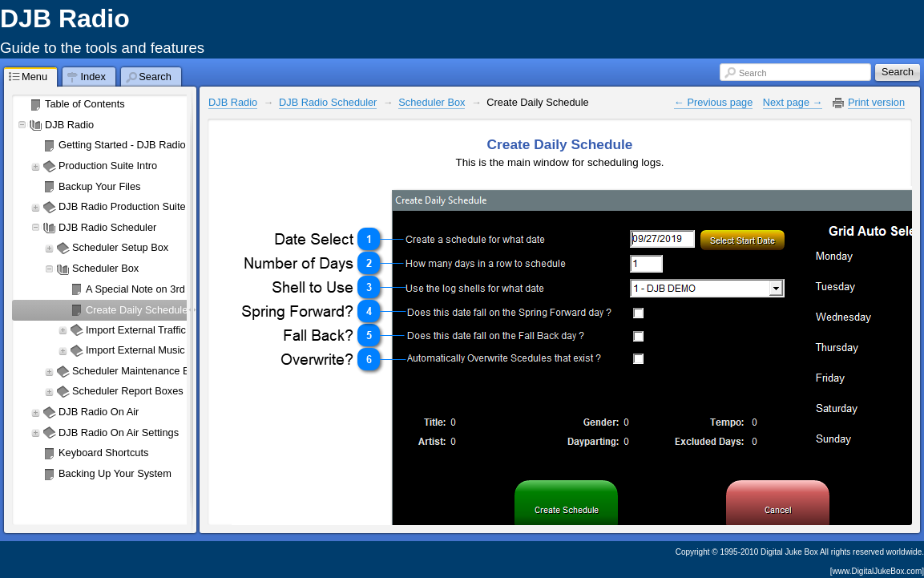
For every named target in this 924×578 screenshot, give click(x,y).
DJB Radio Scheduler (107, 227)
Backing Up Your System (115, 473)
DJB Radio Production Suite (122, 206)
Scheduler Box (432, 102)
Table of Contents (85, 104)
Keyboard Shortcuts (103, 453)
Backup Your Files (99, 186)
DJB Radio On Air (99, 412)
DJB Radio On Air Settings (119, 432)
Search (753, 73)
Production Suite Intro (108, 166)
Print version (876, 102)
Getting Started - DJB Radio (122, 145)
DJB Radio (69, 125)
